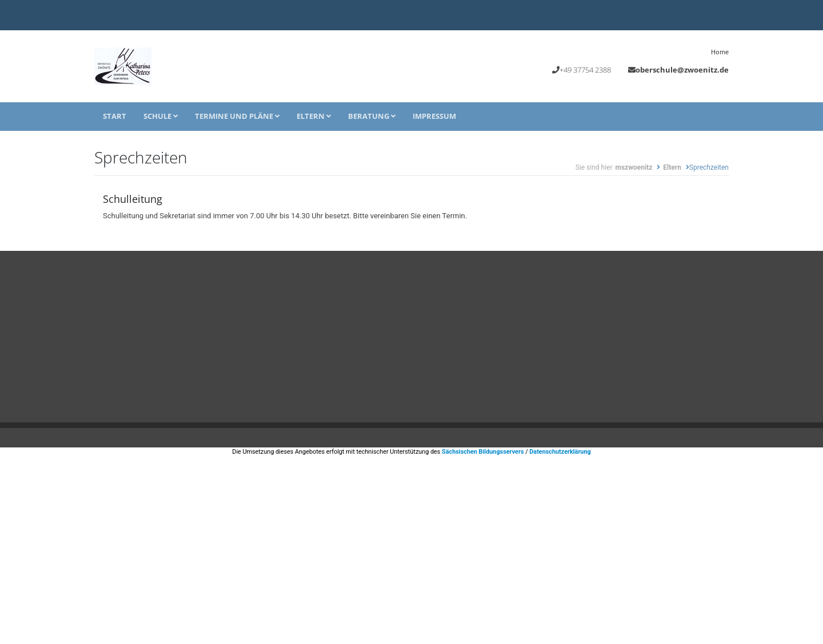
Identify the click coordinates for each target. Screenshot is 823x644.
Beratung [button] (372, 116)
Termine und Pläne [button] (237, 116)
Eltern (314, 116)
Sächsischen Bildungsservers (483, 452)
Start (115, 116)
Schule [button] (161, 116)
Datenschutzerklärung (560, 452)
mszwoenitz (634, 167)
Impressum (434, 116)
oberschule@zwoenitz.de (682, 70)
